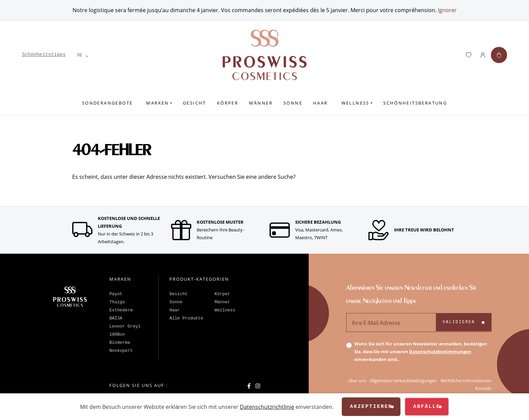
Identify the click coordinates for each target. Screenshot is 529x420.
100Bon (117, 334)
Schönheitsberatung (415, 103)
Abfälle (427, 407)
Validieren (459, 322)
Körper (228, 103)
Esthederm (121, 310)
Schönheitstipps (44, 55)
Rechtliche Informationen (466, 381)
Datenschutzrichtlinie (267, 407)
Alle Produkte (186, 318)
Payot (116, 294)
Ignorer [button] (447, 10)
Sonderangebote (107, 103)
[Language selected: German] (80, 55)
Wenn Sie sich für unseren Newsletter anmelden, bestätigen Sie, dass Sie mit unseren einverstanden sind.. (421, 352)
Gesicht (194, 103)
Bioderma (120, 343)
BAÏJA (116, 318)
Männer (261, 103)
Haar (321, 103)
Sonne (293, 103)
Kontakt (483, 388)
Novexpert (121, 351)
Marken (157, 103)
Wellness (355, 103)
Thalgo (117, 302)
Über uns (357, 381)
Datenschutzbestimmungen (440, 352)
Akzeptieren (371, 407)
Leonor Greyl (125, 326)
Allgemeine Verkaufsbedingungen (403, 381)
